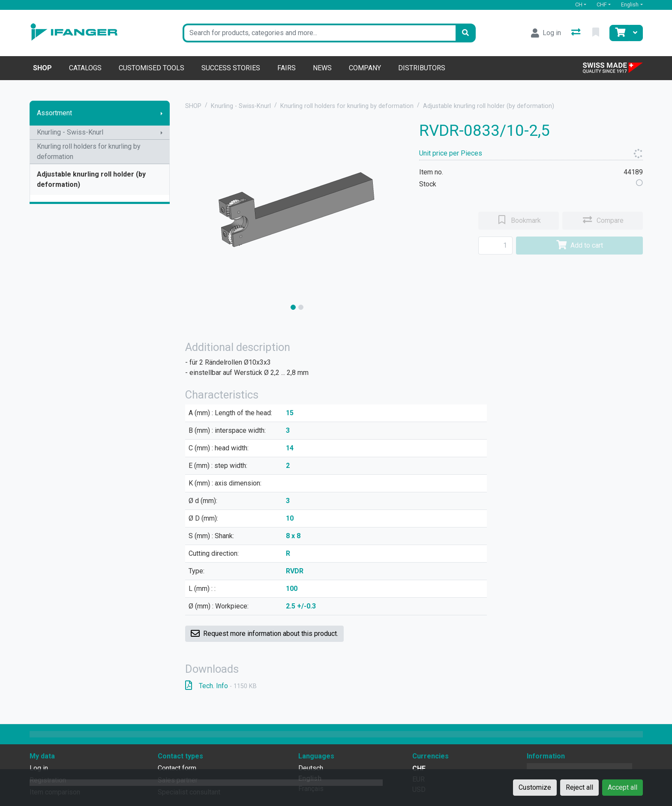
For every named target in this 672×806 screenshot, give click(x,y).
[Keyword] (319, 33)
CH (579, 4)
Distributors (422, 68)
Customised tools (151, 68)
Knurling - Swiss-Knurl (70, 132)
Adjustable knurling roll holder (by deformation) (91, 179)
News (322, 68)
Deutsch (311, 768)
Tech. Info (221, 686)
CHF (602, 4)
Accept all (622, 787)
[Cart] (619, 33)
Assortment (54, 113)
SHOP (193, 106)
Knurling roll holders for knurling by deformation (89, 151)
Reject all (579, 787)
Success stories (231, 68)
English (630, 4)
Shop (42, 68)
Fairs (286, 68)
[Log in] (546, 33)
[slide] (293, 307)
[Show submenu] (162, 113)
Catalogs (85, 68)
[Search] (465, 33)
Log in (39, 768)
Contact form (177, 768)
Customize (535, 787)
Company (365, 68)
